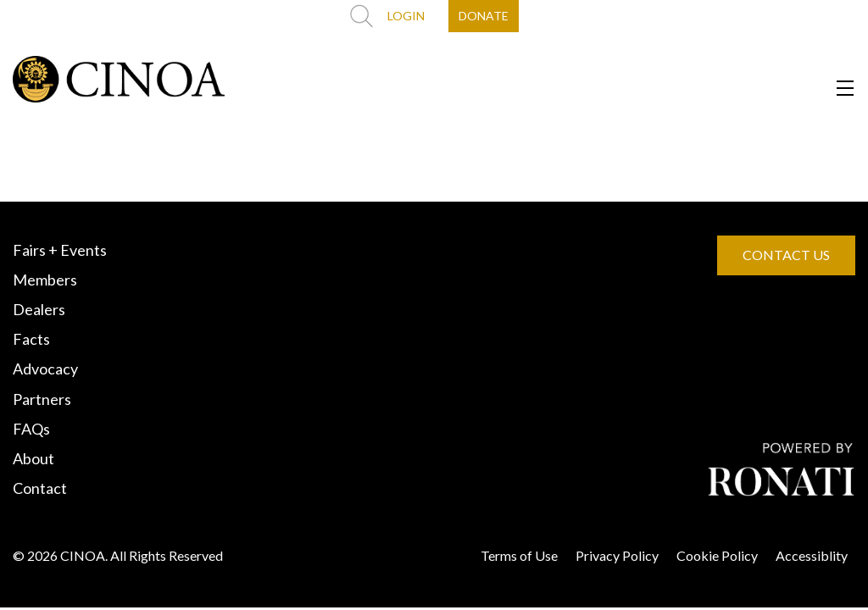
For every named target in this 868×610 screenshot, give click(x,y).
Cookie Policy (717, 555)
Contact (40, 488)
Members (45, 280)
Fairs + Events (60, 250)
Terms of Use (519, 555)
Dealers (39, 309)
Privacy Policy (617, 555)
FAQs (31, 429)
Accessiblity (812, 555)
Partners (42, 399)
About (33, 458)
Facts (31, 339)
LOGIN (406, 16)
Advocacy (45, 369)
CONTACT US (786, 255)
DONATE (484, 16)
